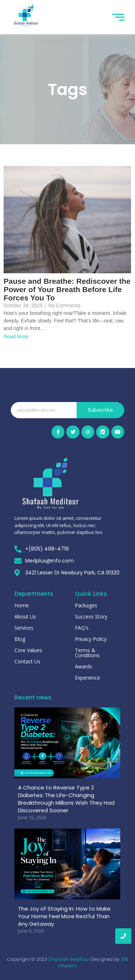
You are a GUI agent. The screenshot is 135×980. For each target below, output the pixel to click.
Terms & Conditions (87, 653)
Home (22, 605)
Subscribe (101, 410)
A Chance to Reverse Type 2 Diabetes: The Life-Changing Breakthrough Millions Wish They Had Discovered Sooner (66, 799)
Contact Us (27, 661)
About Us (25, 617)
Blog (20, 639)
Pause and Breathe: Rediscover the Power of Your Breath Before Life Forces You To (67, 289)
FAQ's (82, 628)
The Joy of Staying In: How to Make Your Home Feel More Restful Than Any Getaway (64, 916)
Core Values (28, 650)
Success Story (91, 617)
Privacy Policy (91, 639)
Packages (86, 605)
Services (24, 628)
